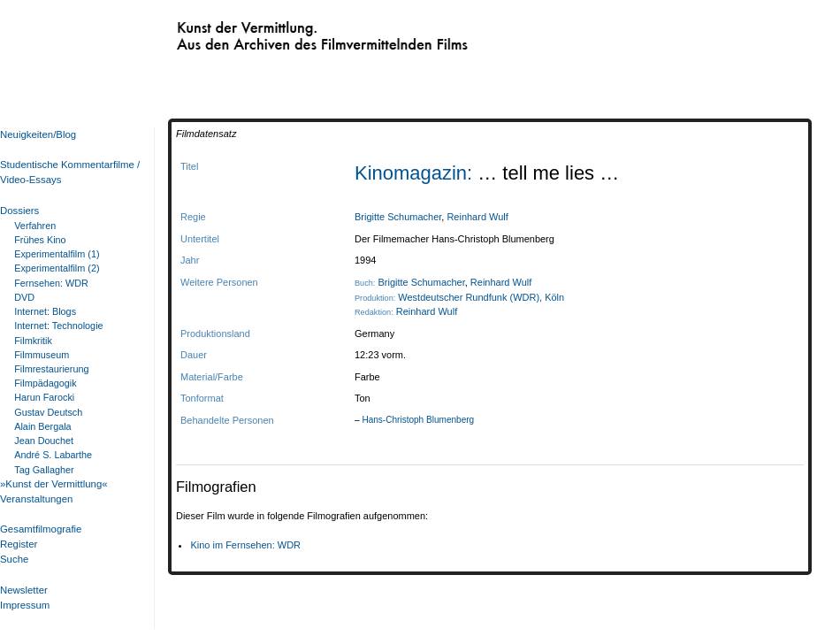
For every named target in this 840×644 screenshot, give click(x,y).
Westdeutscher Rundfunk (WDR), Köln (481, 297)
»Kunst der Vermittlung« (54, 484)
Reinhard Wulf (477, 217)
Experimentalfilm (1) (57, 254)
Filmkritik (33, 341)
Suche (14, 559)
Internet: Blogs (45, 311)
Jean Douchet (44, 441)
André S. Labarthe (53, 455)
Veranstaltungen (36, 499)
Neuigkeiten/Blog (38, 134)
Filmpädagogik (45, 383)
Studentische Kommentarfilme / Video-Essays (66, 172)
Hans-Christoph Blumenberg (418, 420)
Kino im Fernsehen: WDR (245, 545)
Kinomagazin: (416, 173)
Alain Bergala (42, 426)
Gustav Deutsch (48, 412)
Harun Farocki (44, 397)
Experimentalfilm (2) (57, 268)
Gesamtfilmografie (41, 529)
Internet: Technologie (58, 326)
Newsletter (24, 590)
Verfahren (35, 226)
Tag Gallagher (44, 470)
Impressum (25, 605)
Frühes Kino (40, 240)
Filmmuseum (42, 355)
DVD (24, 297)
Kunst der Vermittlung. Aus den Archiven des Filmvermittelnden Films (286, 32)
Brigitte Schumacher (398, 217)
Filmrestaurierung (51, 369)
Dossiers (19, 211)
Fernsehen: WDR (51, 283)
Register (19, 544)
